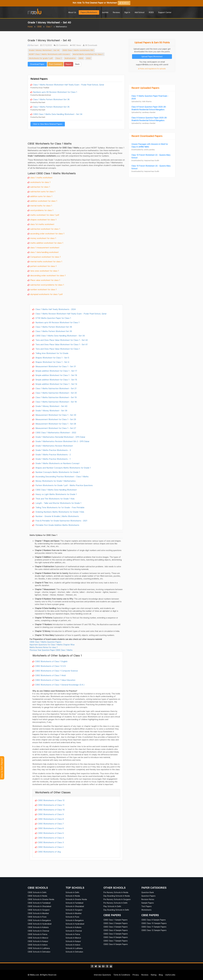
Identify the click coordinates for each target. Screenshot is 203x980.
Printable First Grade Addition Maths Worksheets (57, 525)
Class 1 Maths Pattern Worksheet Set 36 (51, 99)
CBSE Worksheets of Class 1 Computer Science (56, 671)
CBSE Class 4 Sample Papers (116, 930)
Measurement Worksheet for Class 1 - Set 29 (55, 419)
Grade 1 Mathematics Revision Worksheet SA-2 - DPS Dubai (62, 441)
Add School (139, 12)
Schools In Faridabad (74, 903)
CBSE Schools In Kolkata (38, 927)
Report (69, 64)
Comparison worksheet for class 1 (46, 257)
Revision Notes (148, 899)
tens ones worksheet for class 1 (45, 271)
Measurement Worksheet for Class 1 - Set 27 (55, 428)
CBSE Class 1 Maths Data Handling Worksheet (56, 490)
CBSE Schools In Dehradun (39, 952)
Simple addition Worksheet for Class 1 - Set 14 (56, 384)
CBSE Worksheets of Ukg (49, 852)
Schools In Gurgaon (74, 910)
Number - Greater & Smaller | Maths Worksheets (57, 516)
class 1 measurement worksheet (45, 247)
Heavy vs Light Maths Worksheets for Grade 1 (56, 494)
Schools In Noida (73, 896)
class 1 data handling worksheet (44, 252)
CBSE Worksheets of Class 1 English (51, 661)
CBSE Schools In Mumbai (38, 913)
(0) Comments (61, 45)
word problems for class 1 (42, 210)
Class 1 (49, 27)
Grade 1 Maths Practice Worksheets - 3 (53, 450)
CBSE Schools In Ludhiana (39, 948)
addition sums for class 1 (41, 196)
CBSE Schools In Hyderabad (40, 924)
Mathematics (70, 58)
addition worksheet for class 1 (44, 201)
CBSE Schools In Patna (37, 934)
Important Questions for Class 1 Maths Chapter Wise (52, 645)
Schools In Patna (73, 934)
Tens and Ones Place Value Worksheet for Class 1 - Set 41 (61, 344)
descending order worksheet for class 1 (48, 275)
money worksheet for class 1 (43, 238)
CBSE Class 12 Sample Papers (154, 930)
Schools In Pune (72, 917)
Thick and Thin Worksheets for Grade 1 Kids (55, 499)
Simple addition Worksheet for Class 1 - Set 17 (56, 371)
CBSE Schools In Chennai (38, 931)
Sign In (127, 12)
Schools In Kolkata (73, 927)
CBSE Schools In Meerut (38, 938)
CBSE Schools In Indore (38, 945)
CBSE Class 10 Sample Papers (154, 923)
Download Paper (37, 64)
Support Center (165, 12)
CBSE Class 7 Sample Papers (116, 941)
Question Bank (148, 892)
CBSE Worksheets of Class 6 (51, 828)
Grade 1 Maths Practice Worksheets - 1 (53, 459)
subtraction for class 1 (40, 187)
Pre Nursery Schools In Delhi (115, 903)
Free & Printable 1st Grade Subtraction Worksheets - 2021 (61, 521)
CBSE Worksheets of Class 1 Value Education (55, 680)
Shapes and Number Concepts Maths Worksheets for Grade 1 (63, 468)
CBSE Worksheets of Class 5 (51, 833)
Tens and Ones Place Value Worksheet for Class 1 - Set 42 (61, 340)
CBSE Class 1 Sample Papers (115, 920)
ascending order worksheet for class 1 (47, 234)
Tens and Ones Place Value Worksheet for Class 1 (57, 349)
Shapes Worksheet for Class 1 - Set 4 (52, 362)
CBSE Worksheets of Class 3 (51, 842)
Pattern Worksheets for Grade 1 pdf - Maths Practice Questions (64, 485)
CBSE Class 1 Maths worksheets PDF (78, 50)
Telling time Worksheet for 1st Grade (52, 353)
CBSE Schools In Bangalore (39, 920)
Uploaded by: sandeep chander (143, 112)
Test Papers (146, 906)
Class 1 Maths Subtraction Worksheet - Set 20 (56, 393)
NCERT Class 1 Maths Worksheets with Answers (49, 54)
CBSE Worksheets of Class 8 (51, 819)
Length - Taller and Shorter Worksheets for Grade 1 (58, 503)
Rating (154, 975)
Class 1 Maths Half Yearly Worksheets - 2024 (55, 309)
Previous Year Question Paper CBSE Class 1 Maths (51, 650)
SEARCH (124, 3)
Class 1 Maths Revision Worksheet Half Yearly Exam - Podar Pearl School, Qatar (69, 85)
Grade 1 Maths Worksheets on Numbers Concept (57, 463)
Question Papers (148, 896)
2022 (88, 58)
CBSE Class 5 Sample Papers (116, 934)
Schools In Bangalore (75, 920)
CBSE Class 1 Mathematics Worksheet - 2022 (56, 432)
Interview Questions (102, 975)
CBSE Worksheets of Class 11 (51, 805)
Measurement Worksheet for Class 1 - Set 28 (55, 424)
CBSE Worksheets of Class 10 (51, 810)
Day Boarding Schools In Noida (117, 896)
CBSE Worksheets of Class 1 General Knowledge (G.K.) (60, 685)
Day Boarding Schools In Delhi (116, 910)
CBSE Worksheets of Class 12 (51, 800)
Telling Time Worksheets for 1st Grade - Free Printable (60, 507)
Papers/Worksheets (89, 12)
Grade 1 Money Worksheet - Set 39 (51, 411)
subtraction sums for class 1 (43, 191)
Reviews (116, 12)
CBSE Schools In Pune (37, 917)
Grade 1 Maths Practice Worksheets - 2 (53, 454)
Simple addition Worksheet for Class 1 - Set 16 (56, 375)
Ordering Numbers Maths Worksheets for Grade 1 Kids (60, 512)
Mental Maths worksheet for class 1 (88, 54)
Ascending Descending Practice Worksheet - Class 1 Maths (62, 476)
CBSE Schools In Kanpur (38, 941)
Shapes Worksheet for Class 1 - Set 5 (52, 358)
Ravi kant (33, 45)
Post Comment (55, 64)
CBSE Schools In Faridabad (39, 903)
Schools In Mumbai (74, 913)
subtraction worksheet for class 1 (45, 229)
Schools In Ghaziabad (75, 906)
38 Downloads (90, 45)
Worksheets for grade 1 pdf (41, 58)
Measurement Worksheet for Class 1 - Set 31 (55, 366)
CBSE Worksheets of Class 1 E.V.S (50, 666)
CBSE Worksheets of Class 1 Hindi (50, 675)
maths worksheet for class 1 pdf (45, 215)
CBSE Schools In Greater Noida (41, 899)
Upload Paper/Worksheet (152, 56)
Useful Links (170, 975)
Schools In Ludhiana (74, 948)
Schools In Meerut (73, 938)
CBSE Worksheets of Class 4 (51, 838)
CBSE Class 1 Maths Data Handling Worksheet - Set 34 (58, 114)
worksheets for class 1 (40, 182)
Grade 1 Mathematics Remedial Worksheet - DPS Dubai (60, 437)
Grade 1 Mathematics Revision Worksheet (54, 446)
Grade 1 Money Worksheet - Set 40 (44, 50)
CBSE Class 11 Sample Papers (154, 927)
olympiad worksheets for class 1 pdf (46, 294)
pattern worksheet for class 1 (43, 266)
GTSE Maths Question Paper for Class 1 (53, 318)
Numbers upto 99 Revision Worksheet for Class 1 (55, 92)
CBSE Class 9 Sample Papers (154, 920)
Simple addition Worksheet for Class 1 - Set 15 (56, 380)
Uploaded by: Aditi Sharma (141, 101)
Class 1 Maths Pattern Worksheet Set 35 (51, 107)
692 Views (75, 45)
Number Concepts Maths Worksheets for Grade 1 (57, 472)
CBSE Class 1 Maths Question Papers (45, 642)
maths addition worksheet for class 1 (47, 243)
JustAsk (105, 12)
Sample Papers (148, 903)
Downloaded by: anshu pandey (143, 150)
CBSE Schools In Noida (37, 896)
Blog (161, 975)
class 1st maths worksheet (42, 224)
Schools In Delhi (72, 892)
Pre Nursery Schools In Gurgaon (117, 899)
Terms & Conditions (122, 975)
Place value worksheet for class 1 (45, 280)
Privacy (136, 975)
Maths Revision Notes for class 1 (44, 647)
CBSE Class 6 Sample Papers (116, 937)
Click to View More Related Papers (48, 124)
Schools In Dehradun (74, 952)
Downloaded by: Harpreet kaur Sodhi (145, 160)
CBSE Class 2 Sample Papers (116, 923)
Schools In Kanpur (73, 941)
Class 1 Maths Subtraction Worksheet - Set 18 (56, 402)
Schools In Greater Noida (76, 899)
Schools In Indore (73, 945)
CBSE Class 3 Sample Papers (116, 927)
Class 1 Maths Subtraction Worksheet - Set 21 (56, 388)
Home (30, 27)
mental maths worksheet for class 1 (46, 261)
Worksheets (146, 910)
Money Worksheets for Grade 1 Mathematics (55, 481)
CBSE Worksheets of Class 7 (51, 824)
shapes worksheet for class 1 (43, 220)
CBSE (39, 27)
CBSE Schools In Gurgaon (39, 910)
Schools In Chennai (74, 931)
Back (77, 64)
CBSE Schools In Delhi (37, 892)
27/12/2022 (46, 45)
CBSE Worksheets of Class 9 (51, 814)
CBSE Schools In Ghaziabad (39, 906)
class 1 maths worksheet (41, 177)
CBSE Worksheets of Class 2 (51, 847)
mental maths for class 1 (41, 206)
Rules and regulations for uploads (152, 69)
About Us (72, 12)
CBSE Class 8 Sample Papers (116, 944)
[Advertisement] (76, 70)
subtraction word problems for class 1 (47, 285)
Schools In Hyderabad (75, 924)
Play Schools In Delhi (112, 906)
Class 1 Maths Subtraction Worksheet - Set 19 (56, 397)
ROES (151, 12)
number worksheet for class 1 (44, 289)
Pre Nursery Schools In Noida (116, 892)
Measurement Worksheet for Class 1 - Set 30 (56, 415)
